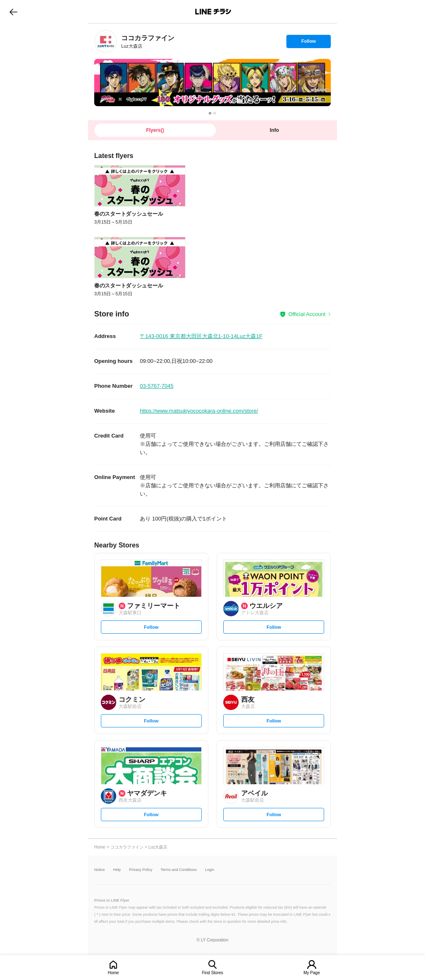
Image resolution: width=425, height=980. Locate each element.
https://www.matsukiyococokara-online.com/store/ (199, 411)
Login (210, 870)
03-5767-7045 (157, 386)
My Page (311, 973)
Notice (100, 870)
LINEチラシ (213, 12)
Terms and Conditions (179, 870)
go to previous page (13, 12)
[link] (106, 41)
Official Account (307, 314)
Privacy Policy (141, 870)
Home (114, 973)
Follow (308, 43)
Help (117, 870)
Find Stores (212, 973)
